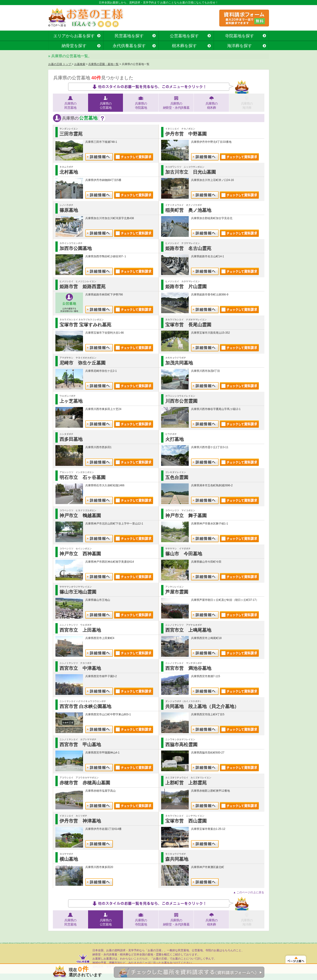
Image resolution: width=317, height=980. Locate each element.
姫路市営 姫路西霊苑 (83, 287)
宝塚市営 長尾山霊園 (188, 325)
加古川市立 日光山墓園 (191, 172)
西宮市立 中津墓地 (80, 668)
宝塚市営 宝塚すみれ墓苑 (86, 325)
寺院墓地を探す (240, 36)
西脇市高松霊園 (181, 745)
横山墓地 (69, 859)
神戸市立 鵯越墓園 (80, 516)
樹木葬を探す (184, 46)
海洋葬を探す (240, 46)
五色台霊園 (177, 477)
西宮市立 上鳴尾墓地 (188, 630)
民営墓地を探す (129, 36)
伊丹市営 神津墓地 (80, 821)
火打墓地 (174, 439)
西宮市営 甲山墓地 (80, 745)
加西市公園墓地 (76, 248)
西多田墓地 (71, 439)
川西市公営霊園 (181, 401)
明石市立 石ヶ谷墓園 (83, 477)
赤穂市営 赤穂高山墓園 (85, 783)
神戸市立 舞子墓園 (186, 516)
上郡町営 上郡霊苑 (186, 783)
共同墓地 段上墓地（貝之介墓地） (202, 706)
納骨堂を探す (74, 46)
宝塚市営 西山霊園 (186, 821)
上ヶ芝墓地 (71, 401)
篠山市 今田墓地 (184, 554)
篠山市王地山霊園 (78, 592)
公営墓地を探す (184, 36)
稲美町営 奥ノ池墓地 (188, 210)
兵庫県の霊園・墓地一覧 (103, 64)
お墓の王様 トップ (60, 64)
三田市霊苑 (71, 134)
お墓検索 (80, 64)
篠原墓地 (69, 210)
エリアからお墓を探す (74, 36)
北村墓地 (69, 172)
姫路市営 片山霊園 (186, 287)
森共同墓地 (177, 859)
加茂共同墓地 (179, 363)
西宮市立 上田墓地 (80, 630)
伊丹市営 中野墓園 (186, 134)
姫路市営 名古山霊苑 (188, 248)
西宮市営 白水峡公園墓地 (86, 706)
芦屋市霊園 (177, 592)
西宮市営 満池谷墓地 (188, 668)
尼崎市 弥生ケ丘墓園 (83, 363)
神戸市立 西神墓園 (80, 554)
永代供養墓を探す (129, 46)
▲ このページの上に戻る (249, 892)
